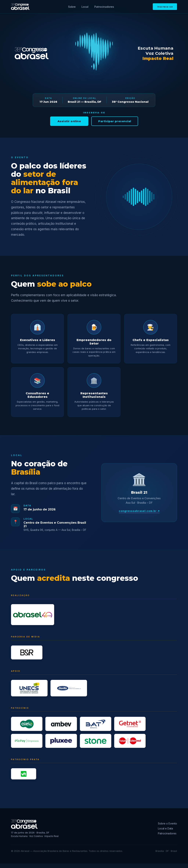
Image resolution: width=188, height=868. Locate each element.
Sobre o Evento (167, 828)
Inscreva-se (165, 7)
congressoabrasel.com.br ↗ (139, 511)
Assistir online (69, 121)
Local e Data (165, 833)
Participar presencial (115, 121)
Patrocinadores (104, 7)
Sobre (72, 7)
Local (85, 7)
